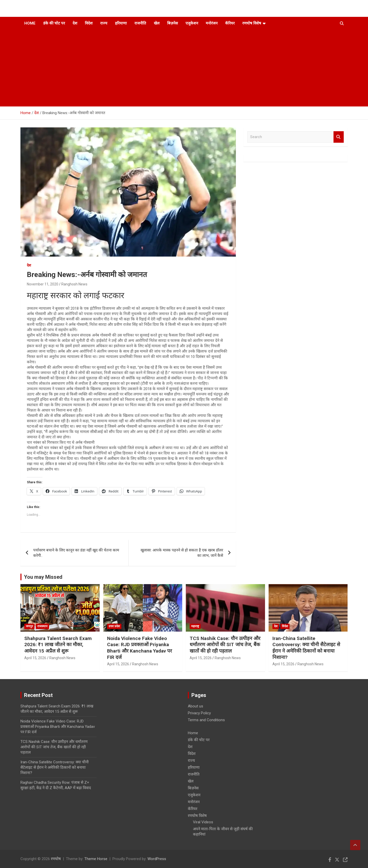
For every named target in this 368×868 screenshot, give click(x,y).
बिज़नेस (172, 23)
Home (30, 23)
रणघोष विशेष (252, 23)
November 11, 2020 (43, 284)
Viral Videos (203, 822)
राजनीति (140, 23)
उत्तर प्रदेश (114, 626)
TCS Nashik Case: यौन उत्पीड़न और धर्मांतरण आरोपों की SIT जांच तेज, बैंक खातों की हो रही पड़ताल (225, 645)
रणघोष (56, 859)
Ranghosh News (74, 284)
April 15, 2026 (35, 658)
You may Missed (43, 577)
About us (195, 706)
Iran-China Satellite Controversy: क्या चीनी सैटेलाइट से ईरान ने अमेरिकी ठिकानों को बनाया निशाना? (306, 648)
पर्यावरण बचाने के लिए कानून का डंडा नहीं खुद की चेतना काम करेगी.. (76, 553)
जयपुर (29, 626)
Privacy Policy (199, 713)
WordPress (157, 859)
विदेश (89, 23)
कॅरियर (230, 23)
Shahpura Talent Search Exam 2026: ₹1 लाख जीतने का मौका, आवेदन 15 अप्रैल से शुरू (58, 645)
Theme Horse (96, 859)
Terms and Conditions (206, 720)
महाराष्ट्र (195, 626)
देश (75, 23)
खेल (157, 23)
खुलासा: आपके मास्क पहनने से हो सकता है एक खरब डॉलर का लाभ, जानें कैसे (182, 553)
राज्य (104, 23)
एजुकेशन (192, 23)
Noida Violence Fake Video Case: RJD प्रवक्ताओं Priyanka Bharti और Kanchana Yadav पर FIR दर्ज (140, 648)
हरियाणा (121, 23)
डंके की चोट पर (54, 23)
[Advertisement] (177, 68)
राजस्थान (42, 626)
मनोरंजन (212, 23)
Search (339, 137)
